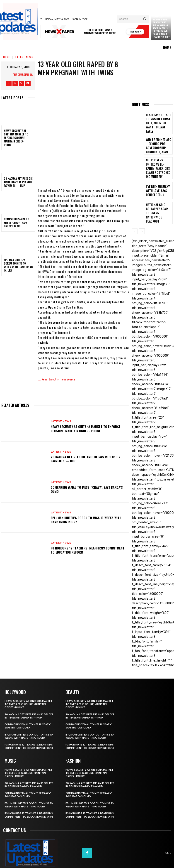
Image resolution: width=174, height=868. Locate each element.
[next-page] (142, 218)
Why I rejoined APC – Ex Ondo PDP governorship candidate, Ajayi (159, 141)
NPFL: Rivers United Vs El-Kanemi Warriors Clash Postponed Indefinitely (158, 160)
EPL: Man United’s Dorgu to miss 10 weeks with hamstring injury (18, 265)
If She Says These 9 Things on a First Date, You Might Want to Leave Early (158, 121)
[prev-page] (135, 218)
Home (7, 57)
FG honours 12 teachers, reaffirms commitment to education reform (88, 550)
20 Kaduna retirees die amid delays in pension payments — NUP (18, 182)
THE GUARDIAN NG (23, 75)
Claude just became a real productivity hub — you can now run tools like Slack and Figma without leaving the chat (161, 27)
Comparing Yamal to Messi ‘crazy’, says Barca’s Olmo (16, 223)
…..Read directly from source (57, 379)
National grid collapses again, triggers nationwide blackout (158, 200)
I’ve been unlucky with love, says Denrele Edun (158, 180)
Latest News (24, 57)
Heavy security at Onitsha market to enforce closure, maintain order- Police (16, 138)
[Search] (145, 19)
